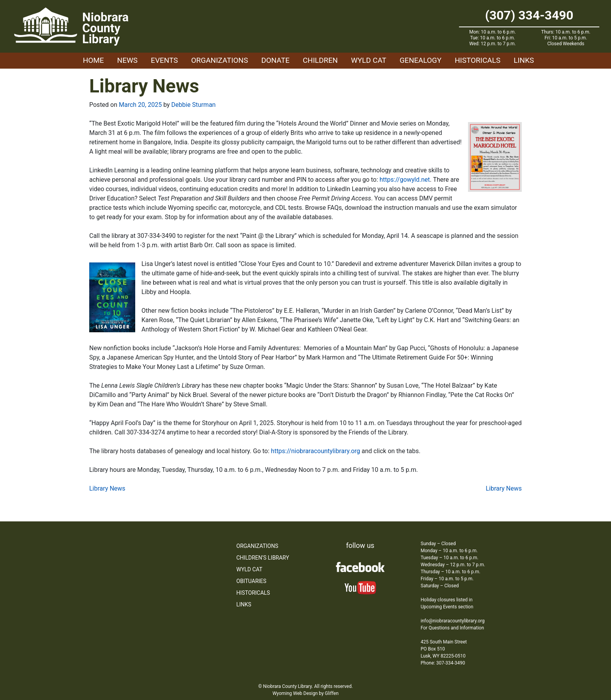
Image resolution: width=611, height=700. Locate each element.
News (128, 60)
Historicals (478, 60)
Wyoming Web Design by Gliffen (305, 693)
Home (94, 60)
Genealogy (420, 60)
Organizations (220, 60)
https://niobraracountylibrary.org (315, 451)
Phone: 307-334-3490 (443, 663)
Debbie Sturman (194, 105)
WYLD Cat (369, 60)
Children (320, 60)
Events (164, 60)
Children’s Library (263, 558)
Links (524, 60)
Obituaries (252, 581)
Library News (107, 488)
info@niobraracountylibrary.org (453, 621)
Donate (275, 60)
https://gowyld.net (405, 180)
